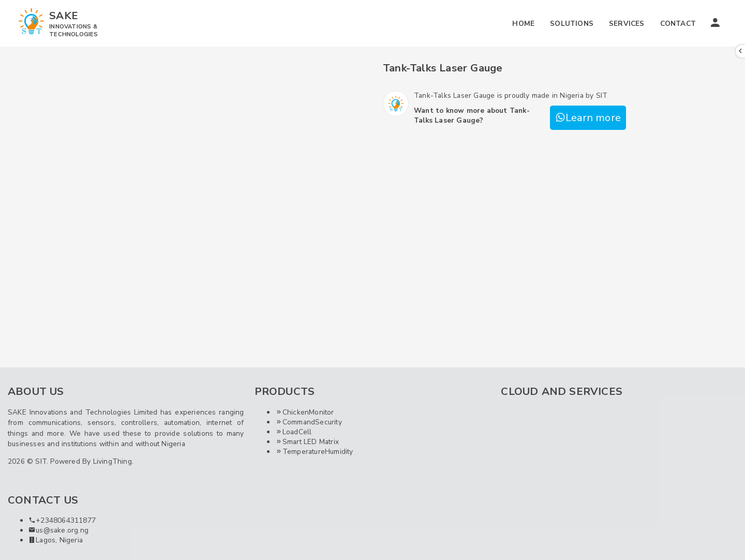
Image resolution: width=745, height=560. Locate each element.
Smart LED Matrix (307, 442)
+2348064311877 (62, 520)
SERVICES (627, 24)
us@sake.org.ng (58, 530)
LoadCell (294, 432)
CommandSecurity (309, 422)
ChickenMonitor (305, 412)
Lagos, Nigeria (56, 540)
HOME (523, 24)
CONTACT (678, 24)
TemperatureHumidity (314, 452)
